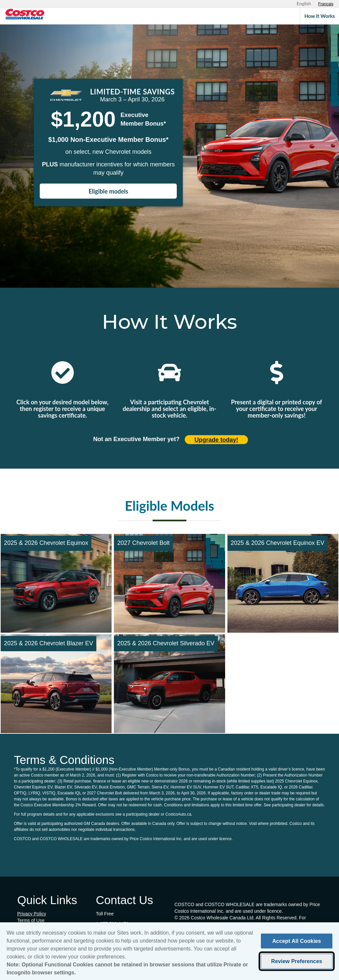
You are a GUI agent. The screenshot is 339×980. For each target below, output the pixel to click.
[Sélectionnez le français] (326, 4)
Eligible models (109, 191)
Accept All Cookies (296, 942)
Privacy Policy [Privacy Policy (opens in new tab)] (32, 914)
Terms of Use (31, 920)
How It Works (319, 16)
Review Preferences (297, 963)
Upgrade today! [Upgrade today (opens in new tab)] (217, 440)
